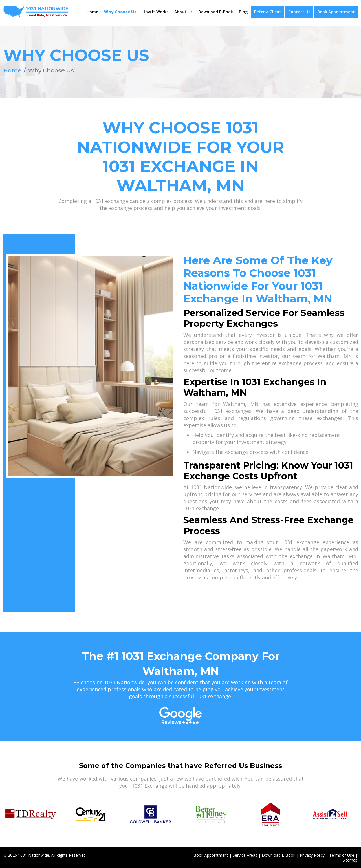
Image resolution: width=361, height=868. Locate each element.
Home (92, 12)
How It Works (155, 12)
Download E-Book (216, 12)
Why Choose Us (120, 12)
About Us (183, 12)
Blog (243, 12)
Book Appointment (336, 12)
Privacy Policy (312, 855)
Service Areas (245, 855)
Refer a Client (268, 12)
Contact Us (299, 12)
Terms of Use (342, 855)
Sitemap (350, 860)
